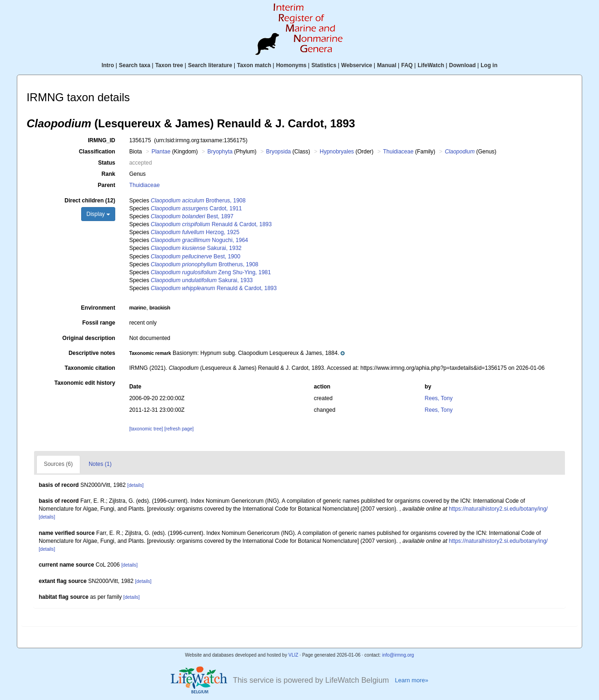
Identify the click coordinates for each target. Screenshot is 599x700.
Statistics (324, 65)
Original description (89, 338)
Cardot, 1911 (196, 208)
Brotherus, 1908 (198, 201)
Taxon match (254, 65)
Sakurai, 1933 (202, 280)
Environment (98, 308)
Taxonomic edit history (84, 383)
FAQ (407, 65)
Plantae (161, 152)
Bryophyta (220, 152)
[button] (237, 353)
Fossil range (99, 323)
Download (463, 65)
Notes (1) (100, 464)
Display (98, 214)
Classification (97, 152)
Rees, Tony (439, 398)
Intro (108, 65)
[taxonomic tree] (146, 429)
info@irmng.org (398, 655)
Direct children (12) (90, 201)
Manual (387, 65)
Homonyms (291, 65)
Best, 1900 (195, 256)
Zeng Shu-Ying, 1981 (211, 272)
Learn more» (411, 680)
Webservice (357, 65)
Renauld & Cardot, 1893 (211, 224)
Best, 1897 (192, 216)
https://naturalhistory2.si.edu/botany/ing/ (498, 509)
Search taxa (135, 65)
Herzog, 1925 (195, 232)
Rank (108, 174)
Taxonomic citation (90, 368)
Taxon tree (169, 65)
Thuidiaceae (398, 152)
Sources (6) (58, 464)
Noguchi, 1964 (199, 240)
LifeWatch (431, 65)
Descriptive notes (92, 353)
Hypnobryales (337, 152)
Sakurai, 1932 (196, 248)
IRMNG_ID (101, 140)
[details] (136, 485)
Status (107, 163)
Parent (107, 185)
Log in (489, 65)
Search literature (210, 65)
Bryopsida (278, 152)
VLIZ (293, 655)
